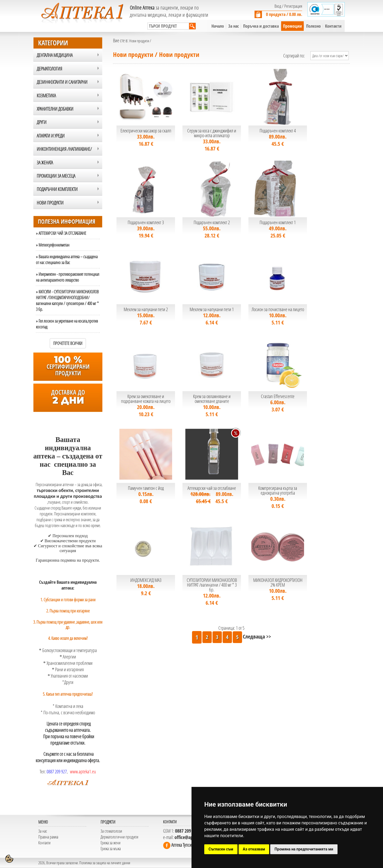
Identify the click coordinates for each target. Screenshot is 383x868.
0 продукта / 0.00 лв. (284, 14)
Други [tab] (42, 122)
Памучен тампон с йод (146, 488)
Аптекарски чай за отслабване (212, 488)
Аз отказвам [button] (254, 849)
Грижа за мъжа (111, 849)
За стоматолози (111, 831)
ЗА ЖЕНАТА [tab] (45, 162)
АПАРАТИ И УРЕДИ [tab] (51, 136)
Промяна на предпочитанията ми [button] (304, 849)
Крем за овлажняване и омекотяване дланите (212, 399)
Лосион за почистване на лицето (278, 309)
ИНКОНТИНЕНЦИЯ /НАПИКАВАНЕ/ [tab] (64, 149)
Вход (278, 6)
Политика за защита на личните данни (105, 863)
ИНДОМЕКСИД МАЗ (146, 580)
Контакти (44, 843)
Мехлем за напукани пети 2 (146, 309)
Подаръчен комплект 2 (212, 222)
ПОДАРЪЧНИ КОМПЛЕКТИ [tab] (57, 189)
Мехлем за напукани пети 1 (212, 309)
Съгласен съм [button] (221, 849)
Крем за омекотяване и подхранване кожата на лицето (146, 399)
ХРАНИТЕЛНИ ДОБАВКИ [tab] (55, 109)
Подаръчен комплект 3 (146, 222)
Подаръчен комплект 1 (278, 222)
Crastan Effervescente (278, 396)
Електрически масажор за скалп (146, 131)
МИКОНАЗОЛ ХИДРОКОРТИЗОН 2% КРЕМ (278, 582)
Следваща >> (257, 637)
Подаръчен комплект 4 (278, 131)
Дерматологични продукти (119, 837)
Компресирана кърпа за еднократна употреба (278, 490)
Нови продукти (140, 41)
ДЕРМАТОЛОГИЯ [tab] (49, 69)
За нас (43, 831)
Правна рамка (48, 837)
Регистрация (293, 6)
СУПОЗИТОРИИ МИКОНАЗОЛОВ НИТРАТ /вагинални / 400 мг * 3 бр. (212, 585)
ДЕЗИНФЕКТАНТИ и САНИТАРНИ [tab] (62, 82)
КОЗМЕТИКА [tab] (46, 95)
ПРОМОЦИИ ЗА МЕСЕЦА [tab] (56, 176)
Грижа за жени (111, 843)
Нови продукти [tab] (50, 203)
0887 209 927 (57, 771)
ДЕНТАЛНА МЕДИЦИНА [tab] (55, 55)
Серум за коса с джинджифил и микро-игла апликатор (212, 133)
